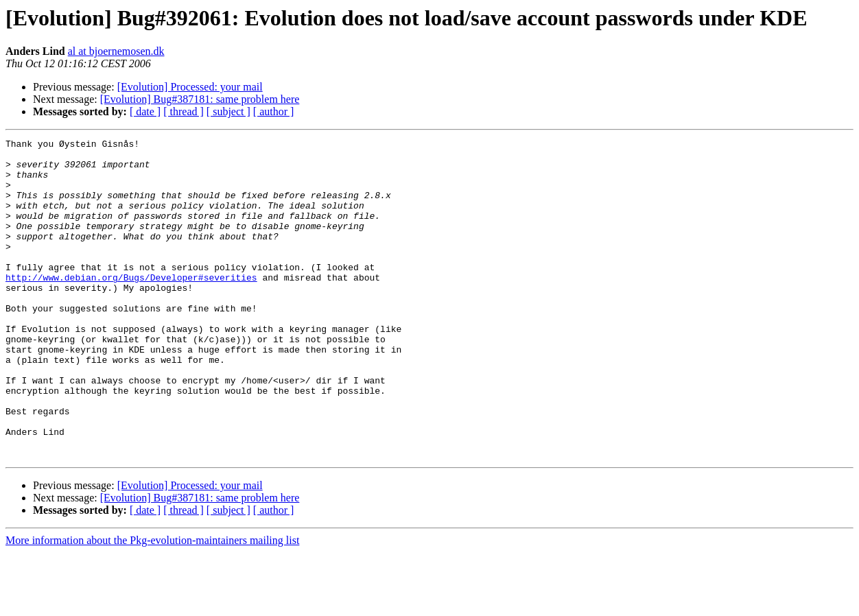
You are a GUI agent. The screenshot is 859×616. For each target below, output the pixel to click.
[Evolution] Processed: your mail (190, 87)
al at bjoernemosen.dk (116, 51)
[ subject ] (228, 111)
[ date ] (145, 111)
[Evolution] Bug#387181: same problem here (200, 99)
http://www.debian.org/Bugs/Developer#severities (131, 306)
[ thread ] (184, 111)
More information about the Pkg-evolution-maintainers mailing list (152, 604)
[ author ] (274, 111)
